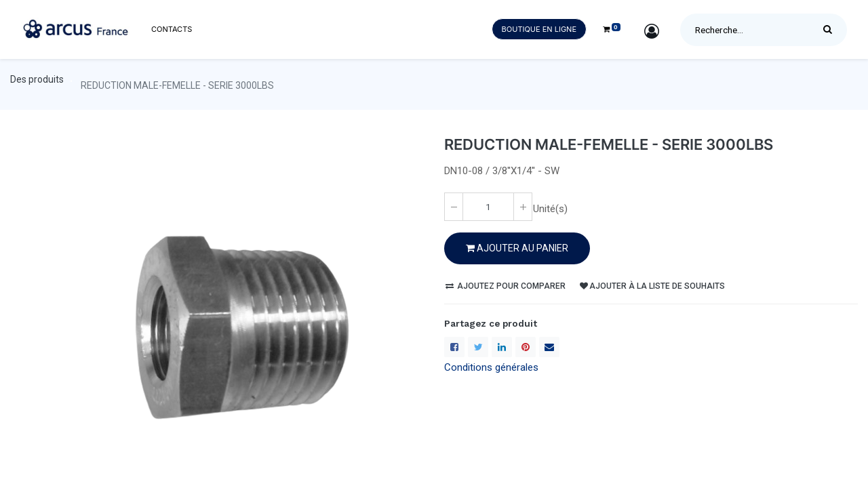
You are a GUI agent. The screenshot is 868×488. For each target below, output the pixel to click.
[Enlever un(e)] (454, 207)
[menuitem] (172, 29)
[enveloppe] (549, 347)
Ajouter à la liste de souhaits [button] (652, 286)
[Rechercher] (831, 30)
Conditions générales (491, 367)
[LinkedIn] (502, 347)
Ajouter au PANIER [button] (517, 248)
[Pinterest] (526, 347)
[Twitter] (478, 347)
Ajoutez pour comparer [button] (506, 286)
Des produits (37, 79)
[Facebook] (454, 347)
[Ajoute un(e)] (523, 207)
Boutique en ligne (539, 29)
